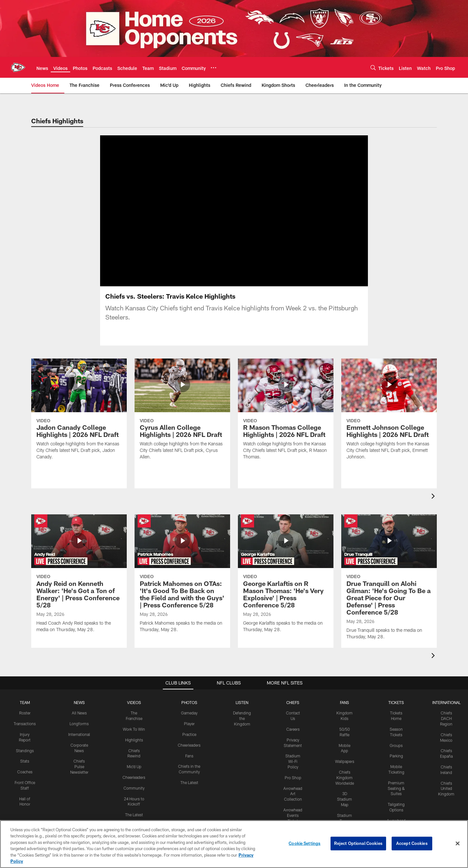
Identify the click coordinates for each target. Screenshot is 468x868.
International (79, 734)
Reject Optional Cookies (358, 843)
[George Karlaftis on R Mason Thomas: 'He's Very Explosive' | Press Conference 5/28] (286, 577)
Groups (396, 745)
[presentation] (434, 497)
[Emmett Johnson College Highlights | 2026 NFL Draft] (389, 413)
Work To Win (134, 729)
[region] (234, 844)
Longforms (79, 724)
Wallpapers (345, 761)
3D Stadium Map (344, 799)
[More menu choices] (214, 68)
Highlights (134, 740)
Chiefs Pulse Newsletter (79, 766)
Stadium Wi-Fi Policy (293, 761)
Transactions (25, 724)
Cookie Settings (305, 843)
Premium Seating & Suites (396, 788)
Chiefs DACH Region (446, 718)
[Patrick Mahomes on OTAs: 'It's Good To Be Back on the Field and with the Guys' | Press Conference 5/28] (182, 577)
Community (134, 788)
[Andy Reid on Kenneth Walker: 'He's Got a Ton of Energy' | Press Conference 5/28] (79, 577)
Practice (189, 734)
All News (79, 713)
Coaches (25, 772)
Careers (293, 729)
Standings (25, 751)
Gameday (189, 713)
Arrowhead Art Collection (293, 794)
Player (189, 724)
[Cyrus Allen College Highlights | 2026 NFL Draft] (182, 413)
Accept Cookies (412, 843)
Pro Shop (293, 778)
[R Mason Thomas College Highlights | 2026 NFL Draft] (286, 413)
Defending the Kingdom (242, 718)
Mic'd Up (134, 766)
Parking (396, 756)
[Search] (373, 68)
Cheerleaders (134, 777)
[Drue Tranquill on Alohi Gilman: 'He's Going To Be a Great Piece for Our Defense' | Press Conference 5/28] (389, 581)
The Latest (134, 815)
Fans (189, 756)
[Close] (458, 844)
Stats (25, 761)
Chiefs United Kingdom (446, 789)
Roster (25, 713)
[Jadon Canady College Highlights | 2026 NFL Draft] (79, 413)
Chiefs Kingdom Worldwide (345, 778)
